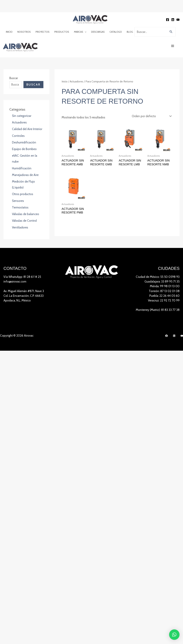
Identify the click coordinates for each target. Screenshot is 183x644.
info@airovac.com (15, 258)
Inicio (9, 17)
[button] (85, 17)
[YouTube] (178, 6)
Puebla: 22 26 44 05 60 (164, 272)
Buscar (14, 53)
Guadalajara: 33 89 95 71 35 (162, 258)
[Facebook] (168, 6)
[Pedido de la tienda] (151, 91)
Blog (130, 17)
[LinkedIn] (174, 312)
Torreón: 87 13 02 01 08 (164, 268)
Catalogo (116, 17)
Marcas (80, 17)
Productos (62, 17)
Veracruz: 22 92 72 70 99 (164, 277)
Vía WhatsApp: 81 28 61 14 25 (22, 253)
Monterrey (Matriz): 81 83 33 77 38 (158, 287)
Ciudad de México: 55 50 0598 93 (158, 253)
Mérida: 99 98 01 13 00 (165, 263)
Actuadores (76, 57)
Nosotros (24, 17)
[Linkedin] (173, 6)
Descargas (98, 17)
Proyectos (43, 17)
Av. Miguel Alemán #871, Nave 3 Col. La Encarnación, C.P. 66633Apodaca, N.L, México (24, 272)
